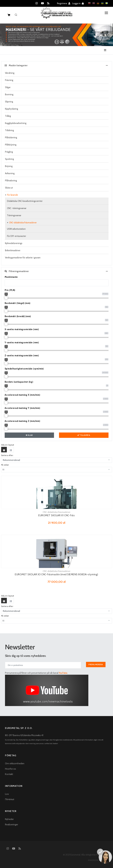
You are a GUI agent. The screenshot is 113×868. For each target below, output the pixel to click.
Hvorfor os (10, 769)
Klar (29, 435)
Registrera (64, 3)
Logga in (78, 3)
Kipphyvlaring (11, 109)
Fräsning (9, 80)
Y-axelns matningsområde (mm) (22, 342)
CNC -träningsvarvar (17, 208)
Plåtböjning (11, 145)
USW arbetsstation (16, 229)
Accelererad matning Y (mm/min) (22, 408)
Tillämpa (84, 435)
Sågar (8, 87)
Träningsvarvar (14, 215)
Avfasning (10, 173)
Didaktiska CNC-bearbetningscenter (25, 201)
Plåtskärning (11, 137)
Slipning (9, 102)
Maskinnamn (11, 277)
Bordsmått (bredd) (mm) (18, 316)
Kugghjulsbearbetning (16, 123)
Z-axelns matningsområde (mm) (22, 355)
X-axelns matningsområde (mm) (22, 329)
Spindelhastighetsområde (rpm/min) (24, 369)
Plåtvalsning (11, 180)
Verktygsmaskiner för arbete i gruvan (23, 258)
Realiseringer (11, 824)
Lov (7, 794)
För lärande (12, 195)
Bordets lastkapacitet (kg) (19, 382)
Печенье (10, 799)
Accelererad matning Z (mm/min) (22, 421)
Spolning (9, 159)
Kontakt (9, 774)
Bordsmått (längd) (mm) (17, 303)
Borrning (9, 94)
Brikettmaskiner (13, 250)
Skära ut (9, 188)
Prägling (9, 152)
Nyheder (9, 819)
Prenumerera (96, 664)
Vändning (10, 73)
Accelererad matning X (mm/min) (22, 395)
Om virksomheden (15, 763)
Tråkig (8, 116)
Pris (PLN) (10, 290)
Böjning (9, 166)
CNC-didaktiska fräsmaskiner (23, 223)
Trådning (9, 130)
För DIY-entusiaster (16, 236)
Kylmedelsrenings (14, 243)
